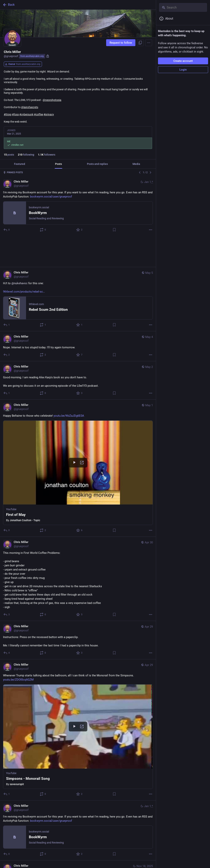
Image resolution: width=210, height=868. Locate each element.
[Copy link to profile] (140, 43)
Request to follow (121, 43)
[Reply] (7, 230)
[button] (78, 442)
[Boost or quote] (43, 230)
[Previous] (140, 172)
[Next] (151, 172)
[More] (151, 230)
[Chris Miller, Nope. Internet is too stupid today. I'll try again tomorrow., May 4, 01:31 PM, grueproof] (78, 315)
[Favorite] (79, 230)
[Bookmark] (114, 230)
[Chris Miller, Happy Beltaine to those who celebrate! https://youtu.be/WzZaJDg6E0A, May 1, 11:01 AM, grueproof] (78, 437)
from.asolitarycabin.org (32, 56)
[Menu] (149, 43)
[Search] (183, 7)
